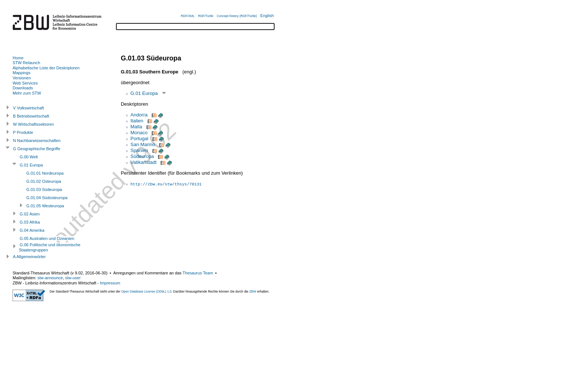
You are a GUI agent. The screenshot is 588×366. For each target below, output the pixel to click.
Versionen (22, 78)
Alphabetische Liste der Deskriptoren (46, 68)
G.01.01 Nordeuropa (45, 173)
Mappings (21, 73)
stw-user (73, 278)
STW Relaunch (26, 63)
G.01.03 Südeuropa (44, 189)
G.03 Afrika (30, 222)
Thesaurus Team (198, 273)
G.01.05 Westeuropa (45, 206)
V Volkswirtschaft (29, 108)
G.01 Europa (144, 93)
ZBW (253, 291)
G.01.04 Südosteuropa (47, 198)
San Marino (143, 144)
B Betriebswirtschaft (31, 116)
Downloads (23, 88)
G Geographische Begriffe (37, 149)
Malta (136, 127)
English (267, 16)
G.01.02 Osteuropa (44, 181)
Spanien (139, 150)
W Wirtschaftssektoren (34, 124)
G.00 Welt (29, 157)
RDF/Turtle (206, 16)
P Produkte (23, 132)
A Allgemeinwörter (29, 257)
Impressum (110, 283)
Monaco (139, 133)
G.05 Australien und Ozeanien (47, 238)
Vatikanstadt (144, 162)
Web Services (25, 83)
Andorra (139, 115)
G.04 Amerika (32, 230)
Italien (137, 121)
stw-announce (50, 278)
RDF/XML (188, 16)
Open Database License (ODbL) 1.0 (146, 291)
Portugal (139, 139)
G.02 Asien (30, 214)
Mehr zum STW (27, 93)
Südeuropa (142, 156)
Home (18, 58)
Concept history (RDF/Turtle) (237, 16)
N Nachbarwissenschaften (37, 141)
